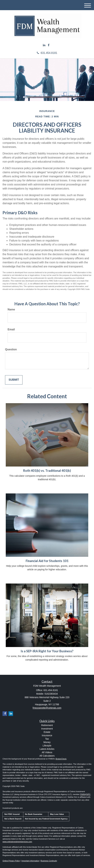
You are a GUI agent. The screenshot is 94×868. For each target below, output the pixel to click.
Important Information (30, 861)
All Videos (47, 752)
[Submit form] (14, 380)
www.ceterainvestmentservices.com (17, 842)
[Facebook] (49, 45)
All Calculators (47, 756)
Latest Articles (47, 749)
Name (11, 309)
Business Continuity (49, 861)
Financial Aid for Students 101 (47, 561)
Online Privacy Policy (11, 861)
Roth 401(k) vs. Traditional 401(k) (47, 471)
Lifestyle (47, 746)
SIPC (88, 794)
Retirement (47, 725)
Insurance (47, 735)
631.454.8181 (47, 53)
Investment (47, 729)
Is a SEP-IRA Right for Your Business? (47, 651)
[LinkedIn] (44, 45)
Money (47, 742)
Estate (47, 732)
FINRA (83, 794)
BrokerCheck (61, 759)
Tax (47, 739)
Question (11, 349)
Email (11, 329)
